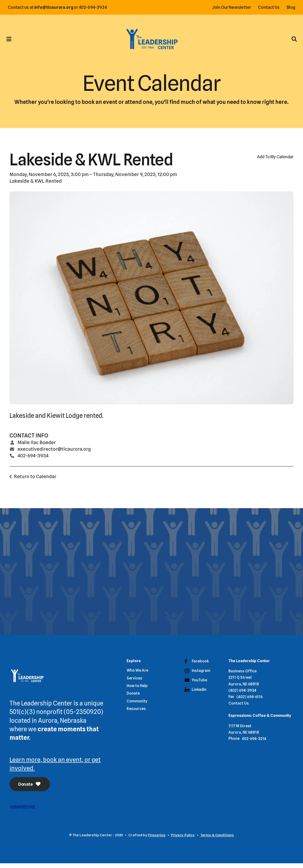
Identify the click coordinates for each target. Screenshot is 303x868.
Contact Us (267, 7)
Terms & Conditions (217, 840)
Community (137, 705)
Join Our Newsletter (230, 7)
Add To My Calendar (275, 161)
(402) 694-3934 (242, 695)
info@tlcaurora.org (55, 7)
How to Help (137, 690)
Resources (136, 713)
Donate (30, 789)
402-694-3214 (254, 743)
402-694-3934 (33, 459)
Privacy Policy (183, 840)
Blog (289, 7)
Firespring (157, 840)
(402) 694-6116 (250, 701)
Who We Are (137, 675)
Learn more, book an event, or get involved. (55, 768)
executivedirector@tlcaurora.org (54, 453)
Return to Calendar (35, 480)
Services (134, 682)
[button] (11, 41)
